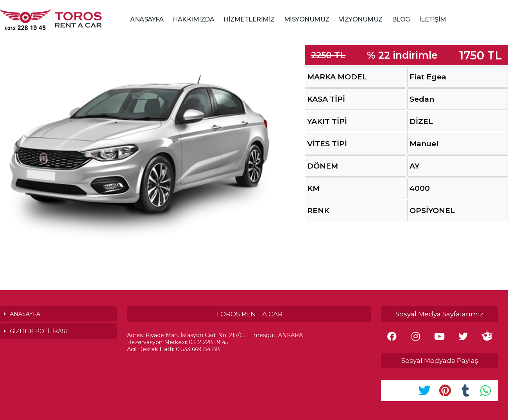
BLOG (401, 19)
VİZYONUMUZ (361, 19)
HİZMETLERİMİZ (249, 19)
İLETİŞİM (433, 19)
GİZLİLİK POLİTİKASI (38, 331)
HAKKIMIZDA (193, 19)
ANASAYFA (147, 19)
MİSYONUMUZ (307, 19)
